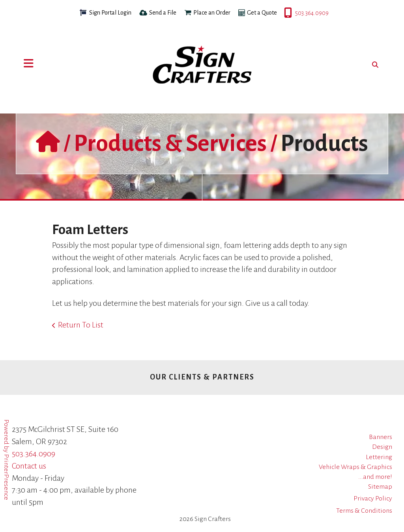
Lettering (379, 457)
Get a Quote (262, 13)
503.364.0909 (285, 13)
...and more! (375, 477)
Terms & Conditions (364, 511)
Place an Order (212, 13)
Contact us (29, 466)
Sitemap (380, 487)
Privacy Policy (373, 499)
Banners (381, 437)
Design (382, 447)
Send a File (163, 13)
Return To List (81, 325)
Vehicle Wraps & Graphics (355, 467)
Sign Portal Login (110, 13)
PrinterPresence (6, 477)
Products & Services (170, 143)
